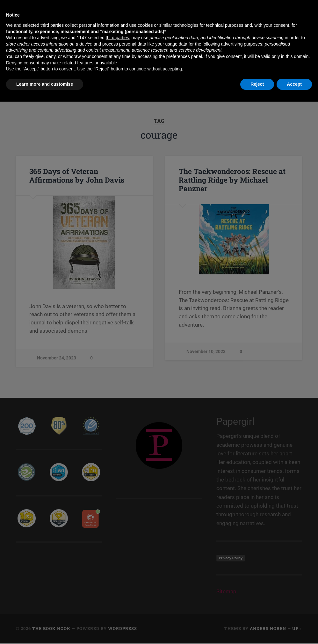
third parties (117, 580)
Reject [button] (257, 626)
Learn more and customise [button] (45, 626)
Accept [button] (294, 626)
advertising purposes (242, 586)
